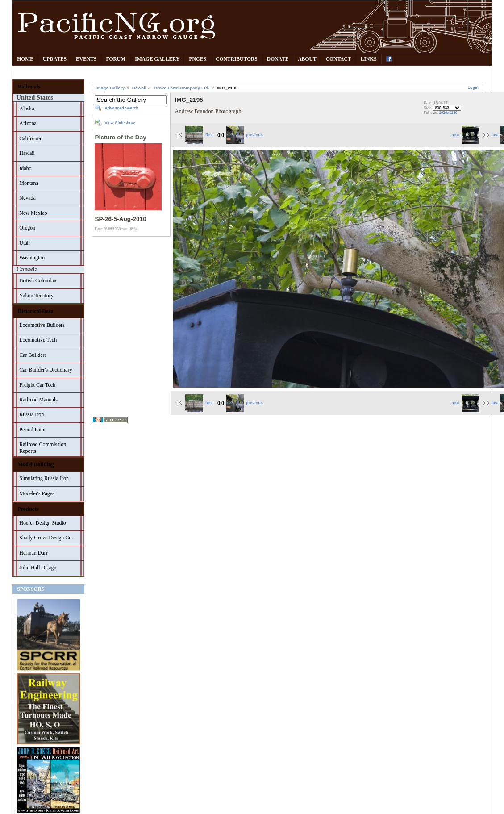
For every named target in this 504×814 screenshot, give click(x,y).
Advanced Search (121, 108)
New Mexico (33, 213)
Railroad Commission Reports (43, 448)
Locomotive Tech (38, 340)
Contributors (237, 59)
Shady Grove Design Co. (46, 538)
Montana (29, 183)
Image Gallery (157, 59)
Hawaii (27, 153)
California (30, 138)
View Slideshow (120, 123)
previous (245, 135)
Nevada (27, 198)
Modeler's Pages (37, 493)
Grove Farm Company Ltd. (181, 88)
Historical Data (35, 311)
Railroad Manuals (38, 400)
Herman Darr (33, 553)
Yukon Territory (36, 296)
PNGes (198, 59)
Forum (116, 59)
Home (25, 59)
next (465, 135)
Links (369, 59)
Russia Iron (31, 414)
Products (28, 509)
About (307, 59)
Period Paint (32, 430)
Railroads (29, 87)
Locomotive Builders (42, 325)
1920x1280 (448, 113)
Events (86, 59)
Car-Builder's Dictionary (46, 370)
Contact (339, 59)
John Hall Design (38, 568)
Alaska (27, 109)
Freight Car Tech (37, 385)
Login (473, 88)
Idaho (25, 168)
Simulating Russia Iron (44, 478)
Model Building (36, 464)
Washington (32, 258)
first (199, 135)
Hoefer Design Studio (43, 523)
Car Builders (33, 355)
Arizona (28, 123)
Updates (55, 59)
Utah (24, 243)
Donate (278, 59)
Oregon (27, 228)
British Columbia (38, 280)
